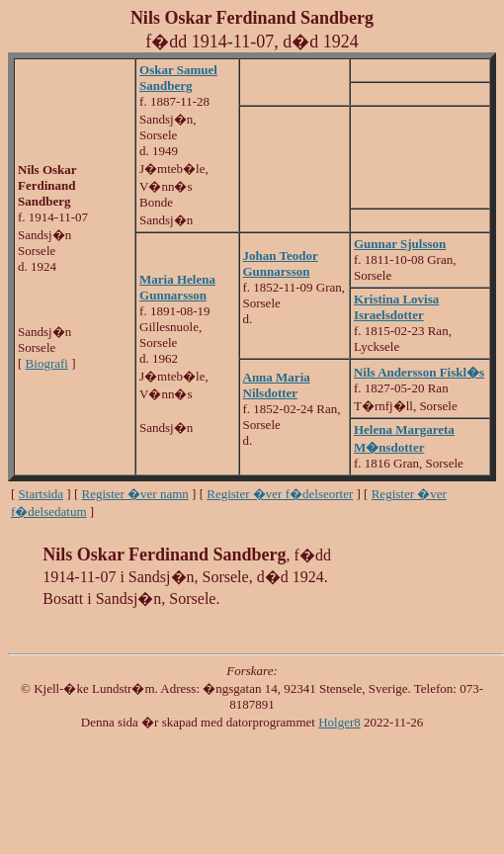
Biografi (47, 363)
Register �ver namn (135, 494)
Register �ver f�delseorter (280, 494)
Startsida (42, 494)
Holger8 (339, 722)
